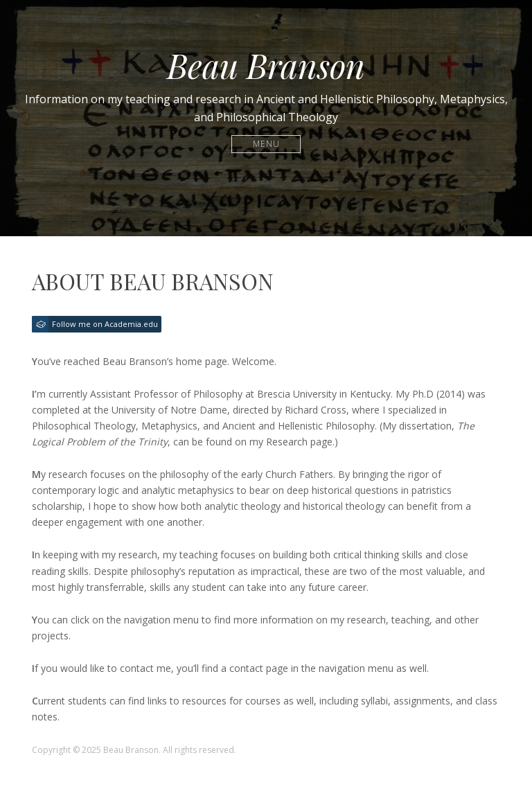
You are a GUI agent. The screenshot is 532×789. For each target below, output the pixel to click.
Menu (266, 144)
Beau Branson (266, 65)
